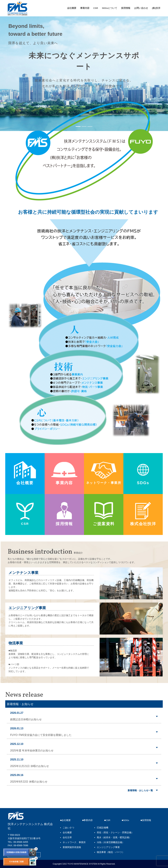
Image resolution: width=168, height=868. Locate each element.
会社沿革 (67, 837)
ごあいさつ (68, 828)
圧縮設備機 (103, 828)
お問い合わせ (141, 8)
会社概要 (72, 8)
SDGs (126, 820)
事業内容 (85, 8)
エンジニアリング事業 (108, 847)
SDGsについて (110, 8)
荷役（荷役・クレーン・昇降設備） (115, 833)
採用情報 (126, 8)
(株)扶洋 (156, 8)
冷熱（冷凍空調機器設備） (111, 842)
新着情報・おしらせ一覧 (140, 790)
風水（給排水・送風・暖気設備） (114, 837)
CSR (96, 8)
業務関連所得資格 (72, 847)
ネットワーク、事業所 (74, 842)
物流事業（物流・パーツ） (111, 852)
